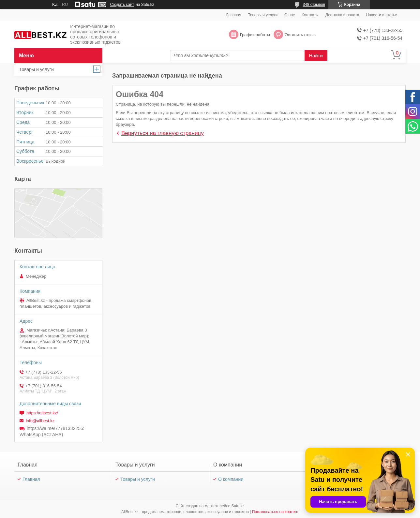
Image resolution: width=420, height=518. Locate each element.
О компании (231, 479)
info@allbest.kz (40, 421)
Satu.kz (238, 506)
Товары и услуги (263, 15)
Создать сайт (122, 5)
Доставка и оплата (342, 15)
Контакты (310, 15)
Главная (234, 15)
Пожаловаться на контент (275, 512)
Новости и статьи (382, 15)
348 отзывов (314, 5)
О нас (290, 15)
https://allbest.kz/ (42, 413)
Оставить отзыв (300, 35)
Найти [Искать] (316, 56)
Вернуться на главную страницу (163, 133)
